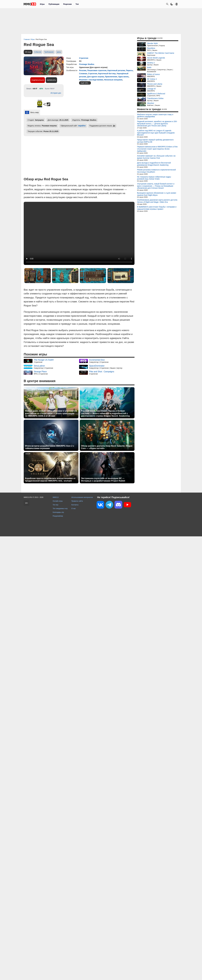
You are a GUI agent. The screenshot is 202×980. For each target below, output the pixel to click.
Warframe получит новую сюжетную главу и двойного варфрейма (155, 116)
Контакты (75, 505)
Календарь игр (58, 512)
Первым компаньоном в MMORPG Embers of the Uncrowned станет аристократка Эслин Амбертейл (157, 149)
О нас (74, 508)
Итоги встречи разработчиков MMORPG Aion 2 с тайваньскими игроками (50, 447)
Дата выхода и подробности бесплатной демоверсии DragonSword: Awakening (154, 164)
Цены (59, 52)
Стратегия (84, 58)
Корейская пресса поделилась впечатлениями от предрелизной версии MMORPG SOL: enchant (50, 480)
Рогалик (83, 70)
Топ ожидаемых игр (60, 508)
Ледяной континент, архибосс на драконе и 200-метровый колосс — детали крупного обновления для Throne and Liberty (157, 124)
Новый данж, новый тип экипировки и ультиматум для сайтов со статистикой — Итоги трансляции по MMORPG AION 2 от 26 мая (51, 413)
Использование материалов (82, 497)
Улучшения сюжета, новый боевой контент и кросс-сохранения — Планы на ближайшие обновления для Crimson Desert (156, 186)
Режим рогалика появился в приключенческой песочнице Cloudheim (156, 171)
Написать (51, 80)
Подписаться (38, 80)
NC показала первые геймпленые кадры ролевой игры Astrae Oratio (154, 178)
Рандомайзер (58, 516)
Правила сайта (77, 501)
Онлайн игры (58, 501)
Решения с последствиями (91, 80)
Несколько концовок (113, 80)
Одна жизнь (124, 77)
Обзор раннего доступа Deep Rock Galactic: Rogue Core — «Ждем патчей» (107, 447)
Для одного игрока (96, 77)
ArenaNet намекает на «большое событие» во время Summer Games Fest (156, 157)
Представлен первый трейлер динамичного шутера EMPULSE (155, 141)
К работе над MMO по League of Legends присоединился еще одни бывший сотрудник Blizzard (156, 133)
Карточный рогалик (116, 70)
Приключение (111, 77)
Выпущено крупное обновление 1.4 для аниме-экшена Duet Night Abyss (157, 194)
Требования (49, 52)
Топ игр (55, 505)
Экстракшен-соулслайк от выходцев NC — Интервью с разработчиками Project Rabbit (103, 480)
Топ (77, 4)
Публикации (54, 4)
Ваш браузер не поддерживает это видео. (79, 233)
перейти (82, 126)
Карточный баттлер (107, 74)
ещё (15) (84, 83)
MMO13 (56, 497)
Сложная (83, 74)
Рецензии (68, 4)
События (38, 52)
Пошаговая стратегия (97, 70)
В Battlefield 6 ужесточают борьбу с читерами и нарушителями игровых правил (157, 208)
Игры (42, 4)
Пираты (129, 70)
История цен (56, 93)
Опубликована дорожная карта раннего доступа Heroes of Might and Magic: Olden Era (157, 201)
